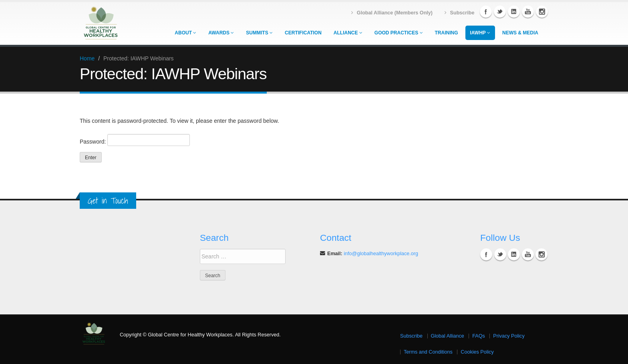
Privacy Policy (509, 336)
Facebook (486, 12)
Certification (303, 33)
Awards (221, 33)
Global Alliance (448, 336)
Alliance (348, 33)
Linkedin (514, 12)
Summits (259, 33)
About (185, 33)
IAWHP (480, 33)
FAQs (479, 336)
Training (447, 33)
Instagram (542, 12)
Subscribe (411, 336)
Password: (135, 140)
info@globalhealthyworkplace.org (381, 254)
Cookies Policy (477, 352)
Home (87, 58)
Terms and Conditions (428, 352)
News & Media (520, 33)
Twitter (500, 12)
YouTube (528, 12)
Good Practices (399, 33)
